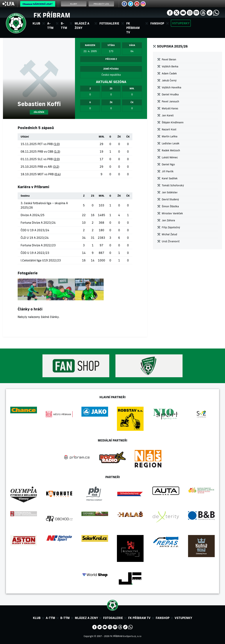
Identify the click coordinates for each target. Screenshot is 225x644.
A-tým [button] (50, 26)
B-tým (65, 618)
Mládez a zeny (86, 618)
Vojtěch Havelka (172, 87)
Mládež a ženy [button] (82, 26)
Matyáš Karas (170, 108)
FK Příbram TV (133, 28)
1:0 (57, 144)
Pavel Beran (169, 59)
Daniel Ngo (168, 164)
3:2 (56, 167)
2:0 (57, 159)
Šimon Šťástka (170, 206)
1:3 (57, 152)
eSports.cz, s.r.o (133, 636)
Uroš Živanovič (171, 241)
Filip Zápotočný (171, 227)
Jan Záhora (168, 220)
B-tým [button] (64, 26)
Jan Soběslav (170, 192)
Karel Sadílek (170, 178)
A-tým (50, 618)
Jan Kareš (168, 115)
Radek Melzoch (171, 150)
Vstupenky (181, 23)
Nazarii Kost (169, 129)
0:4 (58, 174)
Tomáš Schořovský (173, 185)
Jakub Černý (169, 80)
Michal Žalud (169, 234)
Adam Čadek (169, 73)
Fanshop (157, 23)
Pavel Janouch (170, 101)
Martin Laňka (170, 136)
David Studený (170, 199)
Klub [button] (36, 23)
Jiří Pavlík (168, 171)
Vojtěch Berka (170, 66)
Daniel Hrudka (170, 94)
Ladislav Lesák (171, 143)
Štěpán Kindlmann (173, 122)
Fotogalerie (109, 23)
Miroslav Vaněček (172, 213)
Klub (37, 618)
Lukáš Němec (170, 157)
